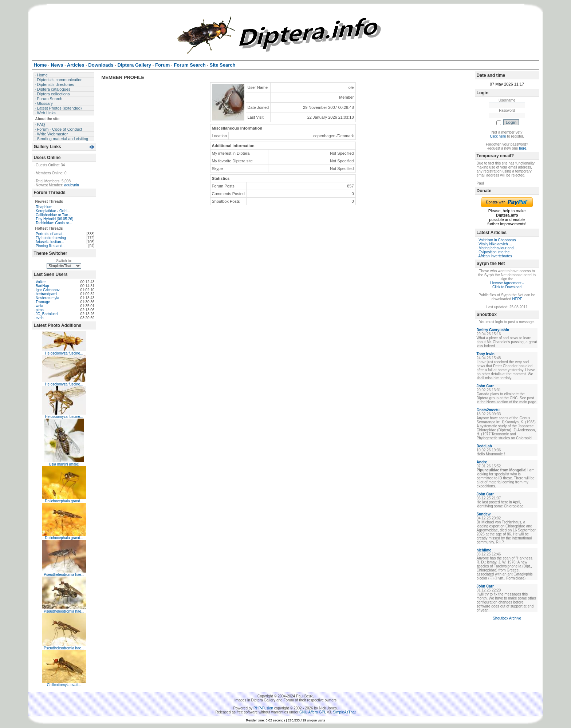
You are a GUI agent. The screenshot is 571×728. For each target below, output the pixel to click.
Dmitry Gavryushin (493, 330)
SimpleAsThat (344, 712)
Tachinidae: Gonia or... (54, 223)
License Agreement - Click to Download (507, 285)
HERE (517, 299)
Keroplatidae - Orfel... (53, 211)
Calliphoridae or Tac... (53, 215)
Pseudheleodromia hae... (64, 575)
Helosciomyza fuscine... (64, 353)
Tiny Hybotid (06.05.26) (55, 219)
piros (40, 310)
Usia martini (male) (64, 464)
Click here (498, 136)
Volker (41, 282)
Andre (482, 462)
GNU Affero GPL (313, 712)
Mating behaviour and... (498, 248)
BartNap (42, 286)
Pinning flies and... (51, 246)
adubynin (72, 185)
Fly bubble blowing (51, 238)
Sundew (484, 514)
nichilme (484, 550)
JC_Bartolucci (47, 314)
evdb (40, 318)
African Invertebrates (495, 256)
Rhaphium (44, 207)
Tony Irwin (486, 354)
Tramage (43, 302)
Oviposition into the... (495, 252)
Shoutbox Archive (507, 618)
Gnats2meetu (488, 410)
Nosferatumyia (47, 298)
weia (40, 306)
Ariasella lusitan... (50, 242)
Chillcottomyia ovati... (64, 685)
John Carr (485, 386)
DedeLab (484, 446)
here (523, 148)
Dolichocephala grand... (64, 501)
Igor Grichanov (48, 290)
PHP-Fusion (263, 708)
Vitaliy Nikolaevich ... (495, 244)
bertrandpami (46, 294)
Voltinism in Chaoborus (497, 240)
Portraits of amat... (51, 234)
